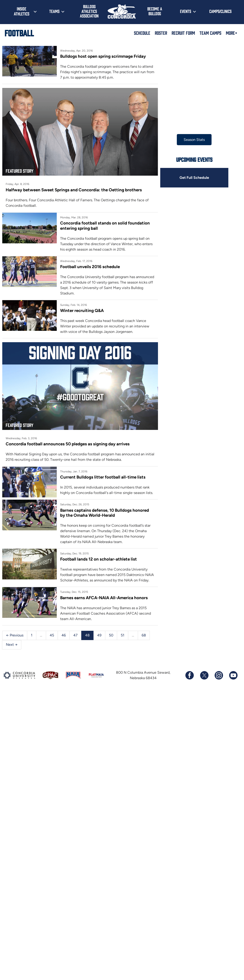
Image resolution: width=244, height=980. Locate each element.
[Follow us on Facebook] (190, 676)
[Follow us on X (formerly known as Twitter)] (204, 676)
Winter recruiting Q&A (84, 308)
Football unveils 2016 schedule (92, 270)
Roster (161, 33)
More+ (232, 33)
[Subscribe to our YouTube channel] (233, 676)
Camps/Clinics (220, 11)
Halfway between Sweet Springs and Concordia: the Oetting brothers (73, 193)
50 (111, 636)
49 (99, 636)
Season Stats (200, 140)
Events (186, 11)
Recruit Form (183, 33)
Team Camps (210, 33)
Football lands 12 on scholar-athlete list (100, 560)
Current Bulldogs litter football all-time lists (104, 478)
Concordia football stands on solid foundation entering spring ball (107, 229)
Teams (54, 11)
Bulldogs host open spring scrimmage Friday (105, 56)
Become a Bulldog (155, 11)
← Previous (15, 636)
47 (75, 636)
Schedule (142, 33)
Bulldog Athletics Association (89, 11)
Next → (12, 645)
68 (144, 636)
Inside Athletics (22, 11)
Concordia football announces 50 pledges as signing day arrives (67, 445)
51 (123, 636)
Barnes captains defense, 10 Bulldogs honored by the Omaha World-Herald (109, 514)
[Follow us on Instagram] (219, 676)
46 (64, 636)
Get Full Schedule (200, 178)
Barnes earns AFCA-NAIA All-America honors (106, 599)
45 (52, 636)
